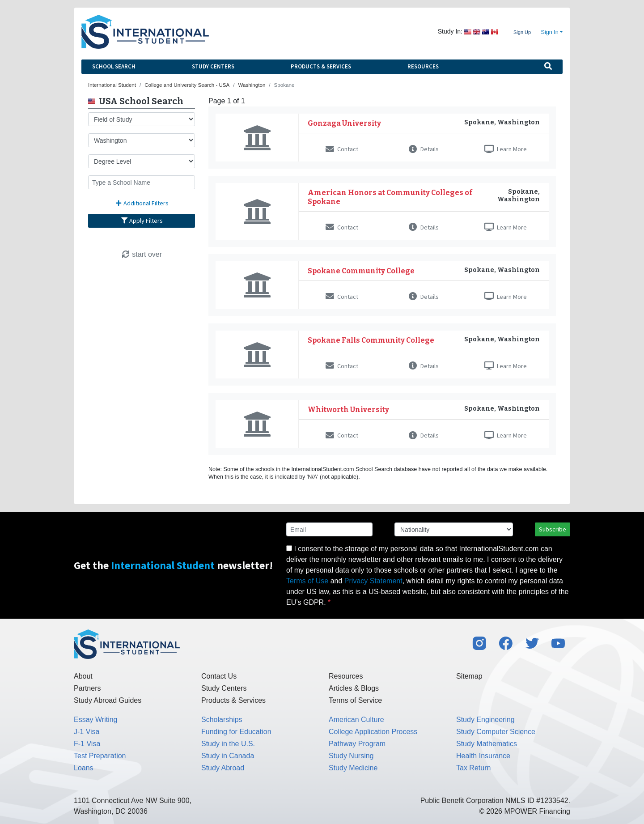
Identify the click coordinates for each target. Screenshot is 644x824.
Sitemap (469, 676)
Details (424, 149)
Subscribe (553, 529)
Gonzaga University (344, 123)
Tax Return (473, 768)
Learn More (506, 149)
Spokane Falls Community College (371, 340)
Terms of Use (307, 581)
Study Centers (213, 66)
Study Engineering (485, 720)
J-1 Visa (87, 732)
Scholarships (222, 720)
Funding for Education (236, 732)
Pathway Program (357, 744)
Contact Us (219, 676)
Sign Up (522, 32)
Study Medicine (353, 768)
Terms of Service (355, 700)
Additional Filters (142, 203)
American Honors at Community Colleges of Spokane (390, 197)
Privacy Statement (373, 581)
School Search (114, 66)
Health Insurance (483, 756)
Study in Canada (228, 756)
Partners (87, 688)
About (83, 676)
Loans (84, 768)
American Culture (356, 720)
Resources (423, 66)
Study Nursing (351, 756)
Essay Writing (96, 720)
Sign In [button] (550, 32)
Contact (342, 149)
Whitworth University (348, 410)
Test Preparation (100, 756)
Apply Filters (142, 221)
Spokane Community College (361, 271)
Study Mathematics (487, 744)
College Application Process (373, 732)
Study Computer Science (496, 732)
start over (142, 254)
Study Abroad (223, 768)
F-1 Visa (87, 744)
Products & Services (321, 66)
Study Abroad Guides (108, 700)
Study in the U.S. (228, 744)
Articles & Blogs (354, 688)
